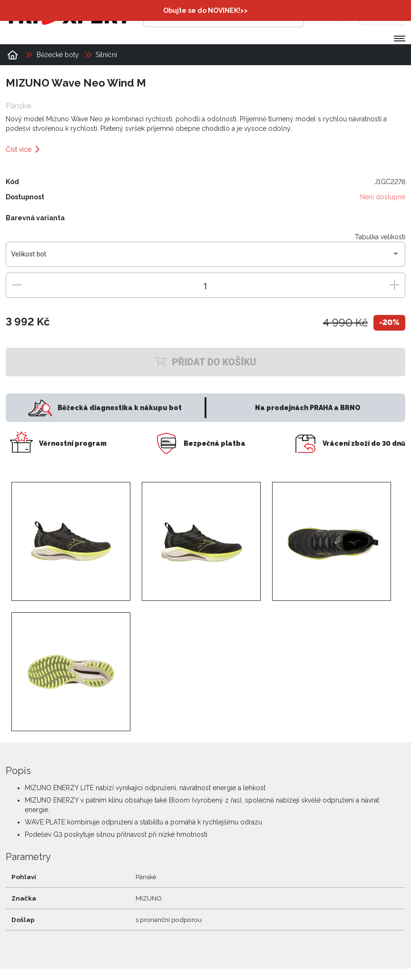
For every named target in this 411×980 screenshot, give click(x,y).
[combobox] (206, 257)
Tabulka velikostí (380, 236)
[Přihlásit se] (325, 17)
